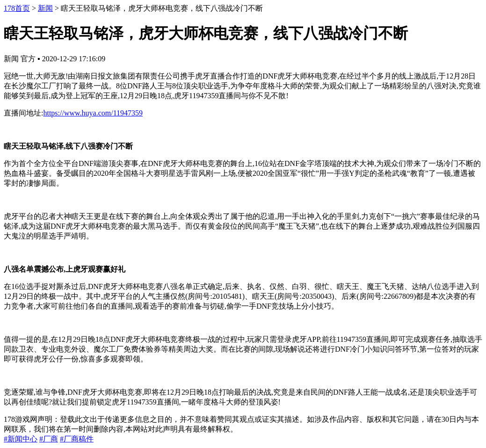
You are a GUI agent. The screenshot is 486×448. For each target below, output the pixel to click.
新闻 (45, 8)
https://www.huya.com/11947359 (93, 113)
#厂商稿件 (77, 439)
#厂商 (49, 439)
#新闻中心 (21, 439)
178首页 (17, 8)
